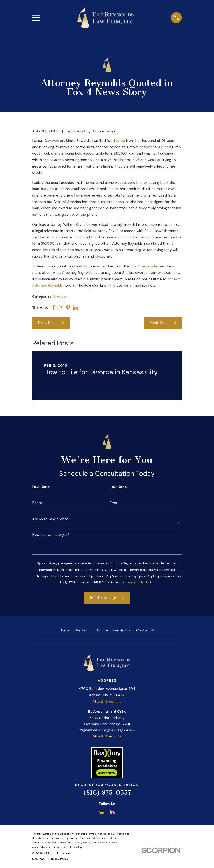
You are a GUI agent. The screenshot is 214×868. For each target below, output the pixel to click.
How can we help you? (51, 535)
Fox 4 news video (145, 266)
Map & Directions (107, 702)
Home (64, 630)
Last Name (118, 487)
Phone (38, 503)
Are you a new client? (50, 519)
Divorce (59, 296)
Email (114, 503)
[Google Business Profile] (102, 812)
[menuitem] (38, 859)
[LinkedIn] (112, 812)
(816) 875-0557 (107, 792)
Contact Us (145, 630)
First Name (41, 487)
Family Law (122, 630)
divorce (119, 141)
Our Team (83, 630)
